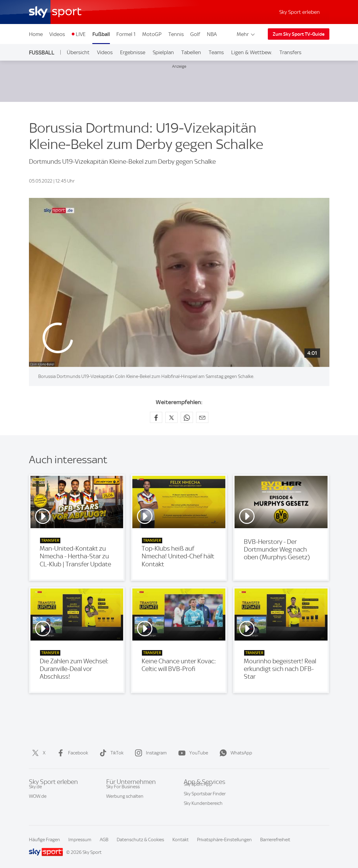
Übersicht (78, 52)
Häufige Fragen (44, 840)
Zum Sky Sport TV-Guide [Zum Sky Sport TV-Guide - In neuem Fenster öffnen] (299, 34)
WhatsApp (235, 753)
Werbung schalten (125, 802)
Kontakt (181, 840)
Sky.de (35, 792)
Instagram (150, 753)
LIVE (81, 34)
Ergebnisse (133, 52)
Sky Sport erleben (300, 12)
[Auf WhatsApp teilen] (187, 417)
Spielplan (163, 52)
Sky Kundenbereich (203, 811)
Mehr (246, 34)
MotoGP (152, 34)
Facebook (71, 753)
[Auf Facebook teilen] (156, 417)
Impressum (80, 840)
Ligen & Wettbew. (252, 52)
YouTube (192, 753)
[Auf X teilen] (171, 417)
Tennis (176, 34)
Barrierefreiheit (275, 840)
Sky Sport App (198, 792)
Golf (195, 34)
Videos (57, 34)
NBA (212, 34)
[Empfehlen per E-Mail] (202, 417)
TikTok (110, 753)
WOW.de (38, 802)
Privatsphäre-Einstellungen (224, 840)
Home (36, 34)
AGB (104, 840)
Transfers (290, 52)
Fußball (101, 34)
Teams (216, 52)
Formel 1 (126, 34)
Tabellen (191, 52)
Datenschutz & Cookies (140, 840)
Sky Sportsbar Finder (205, 802)
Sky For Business (123, 792)
